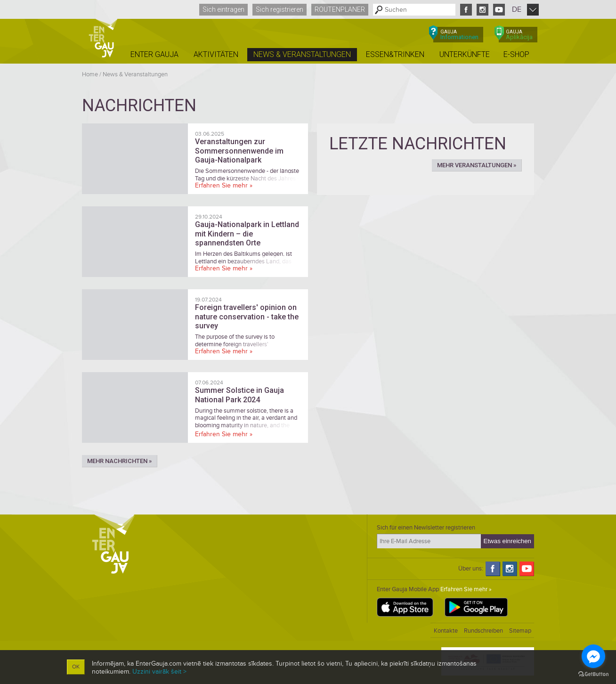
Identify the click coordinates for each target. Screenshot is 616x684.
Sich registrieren (280, 9)
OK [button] (76, 667)
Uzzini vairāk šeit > (159, 672)
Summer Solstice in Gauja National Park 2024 (239, 395)
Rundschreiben (483, 631)
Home (90, 74)
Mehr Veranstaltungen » (477, 165)
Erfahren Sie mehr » (224, 185)
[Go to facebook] (593, 656)
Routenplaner (340, 9)
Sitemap (520, 631)
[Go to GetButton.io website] (593, 674)
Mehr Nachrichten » (119, 461)
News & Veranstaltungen (135, 74)
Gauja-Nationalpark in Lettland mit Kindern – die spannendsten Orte (247, 233)
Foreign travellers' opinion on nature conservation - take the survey (247, 316)
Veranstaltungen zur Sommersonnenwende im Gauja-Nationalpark (239, 151)
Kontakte (446, 631)
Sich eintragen (223, 9)
